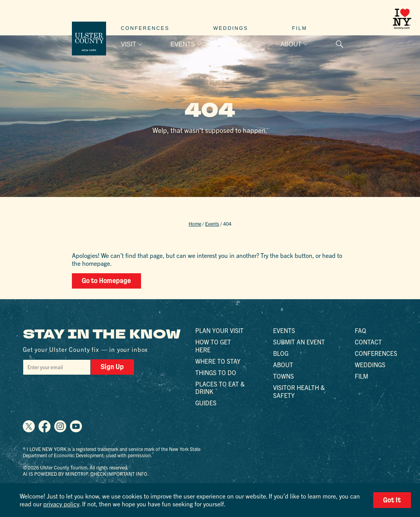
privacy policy (61, 504)
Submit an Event (299, 342)
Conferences (145, 28)
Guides (206, 403)
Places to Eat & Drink (220, 387)
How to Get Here (213, 346)
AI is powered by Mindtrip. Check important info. (86, 473)
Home (195, 224)
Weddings (231, 28)
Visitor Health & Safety (299, 391)
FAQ (360, 330)
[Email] (57, 366)
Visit (129, 44)
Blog (238, 44)
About (291, 44)
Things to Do (216, 372)
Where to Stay (218, 361)
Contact (368, 342)
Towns (283, 375)
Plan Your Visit (219, 330)
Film (300, 28)
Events (183, 44)
